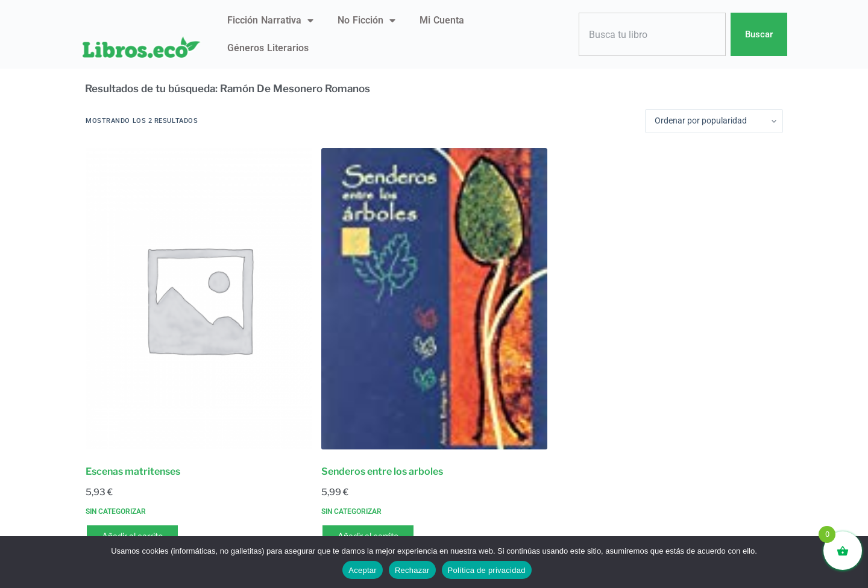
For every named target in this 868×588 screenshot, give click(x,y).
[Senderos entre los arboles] (434, 299)
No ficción (366, 20)
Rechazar (412, 570)
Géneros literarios (268, 48)
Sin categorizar (116, 511)
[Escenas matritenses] (199, 299)
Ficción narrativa (270, 20)
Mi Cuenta (442, 20)
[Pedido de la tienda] (714, 121)
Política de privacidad (487, 570)
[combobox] (652, 35)
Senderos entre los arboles (382, 471)
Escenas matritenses (133, 471)
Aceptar (363, 570)
